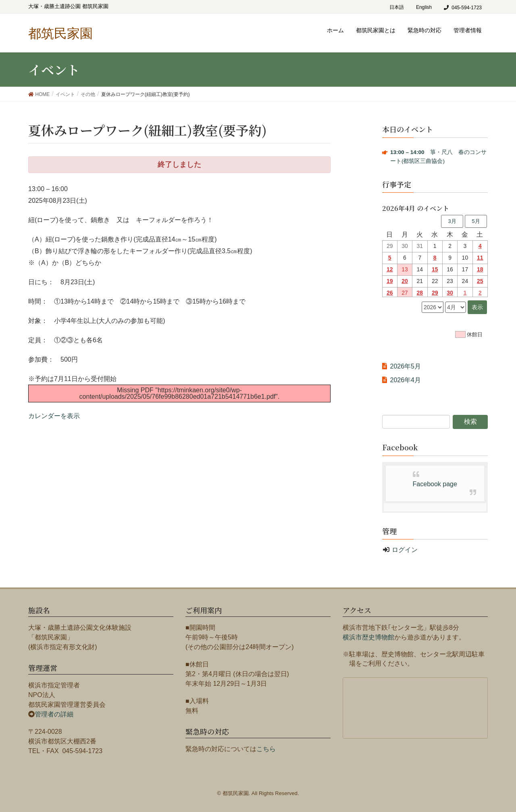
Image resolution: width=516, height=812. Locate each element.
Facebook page (435, 484)
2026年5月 (406, 366)
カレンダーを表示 (54, 416)
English (424, 7)
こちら (266, 749)
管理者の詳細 (54, 714)
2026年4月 (406, 380)
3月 (452, 221)
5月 (476, 221)
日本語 (397, 7)
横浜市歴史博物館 (368, 637)
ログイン (405, 550)
